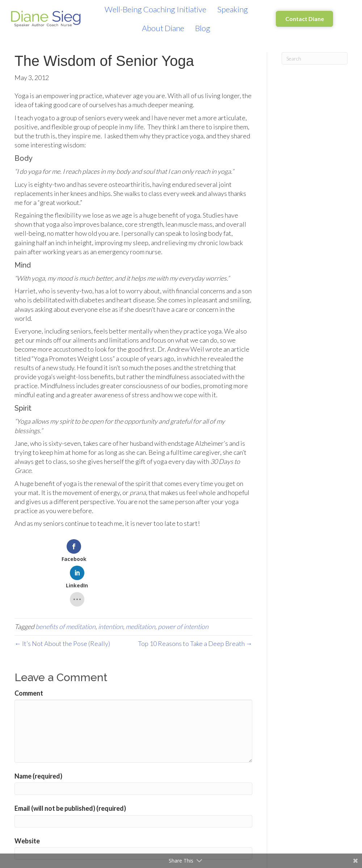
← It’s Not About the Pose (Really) (62, 600)
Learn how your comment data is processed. (182, 845)
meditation (140, 583)
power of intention (183, 583)
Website (27, 797)
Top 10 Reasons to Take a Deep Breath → (195, 600)
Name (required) (38, 732)
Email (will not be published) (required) (70, 765)
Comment (29, 649)
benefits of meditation (66, 583)
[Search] (315, 58)
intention (111, 583)
